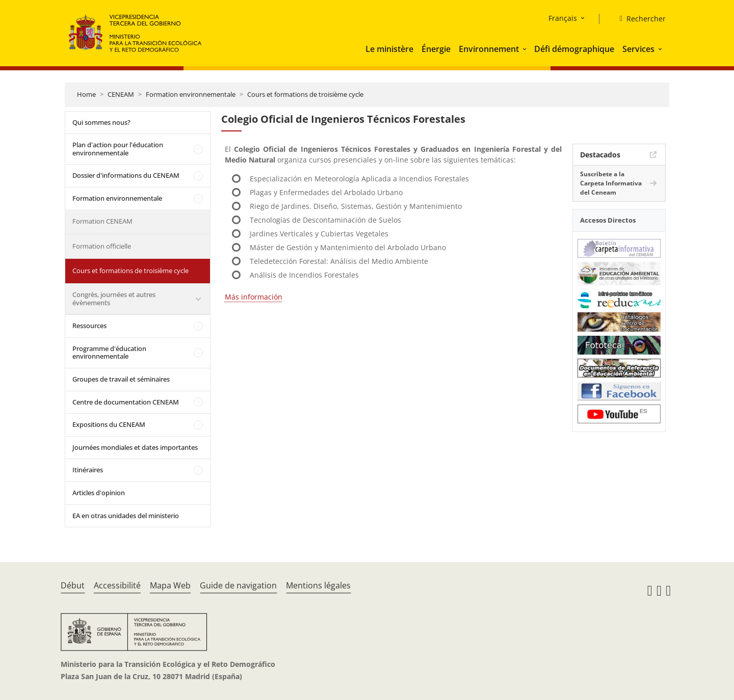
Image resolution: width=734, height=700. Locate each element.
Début (73, 585)
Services (638, 49)
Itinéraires (88, 470)
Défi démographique (574, 49)
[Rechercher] (639, 19)
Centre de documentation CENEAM (126, 402)
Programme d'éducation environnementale (109, 353)
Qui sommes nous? (101, 122)
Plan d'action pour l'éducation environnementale (118, 149)
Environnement (489, 49)
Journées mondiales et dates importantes (135, 447)
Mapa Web (170, 585)
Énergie (436, 49)
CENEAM (121, 94)
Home (86, 94)
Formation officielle (102, 246)
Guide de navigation (238, 585)
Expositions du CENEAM (109, 424)
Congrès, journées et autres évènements (114, 299)
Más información (254, 297)
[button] (526, 49)
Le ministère (389, 49)
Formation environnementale (191, 94)
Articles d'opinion (99, 493)
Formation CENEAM (102, 221)
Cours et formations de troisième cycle (305, 94)
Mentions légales (318, 585)
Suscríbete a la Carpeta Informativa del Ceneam (611, 183)
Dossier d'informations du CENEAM (126, 175)
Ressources (89, 326)
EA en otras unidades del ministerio (126, 516)
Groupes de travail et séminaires (121, 379)
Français (563, 18)
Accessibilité (117, 585)
